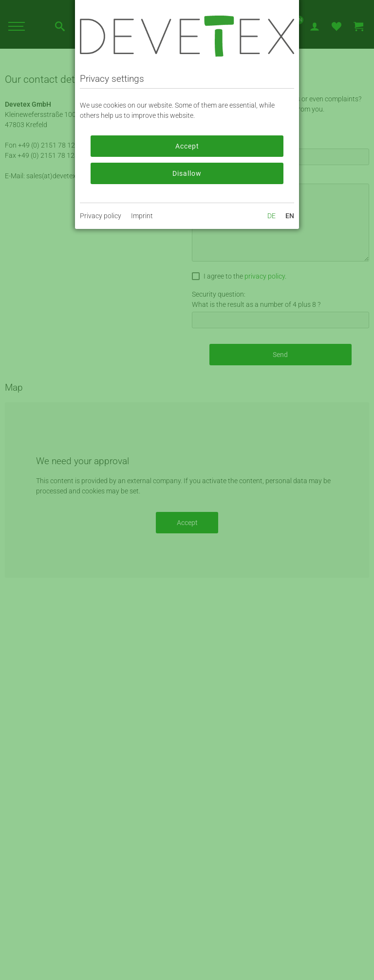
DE (271, 216)
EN (290, 216)
